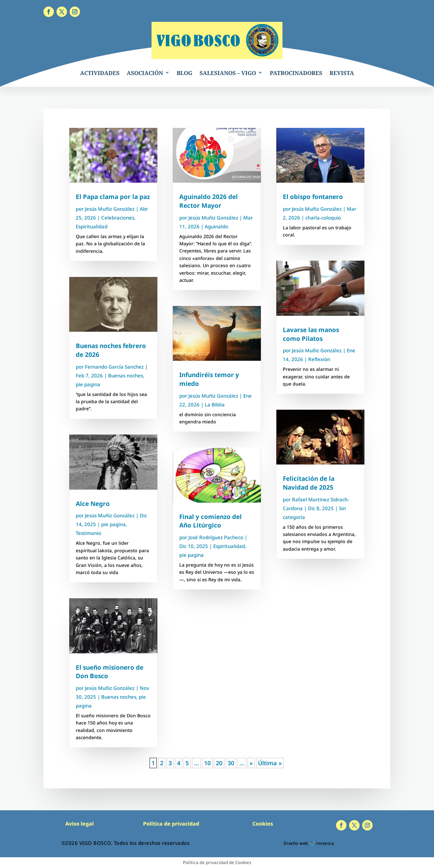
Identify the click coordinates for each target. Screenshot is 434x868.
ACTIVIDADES (100, 73)
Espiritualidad (92, 226)
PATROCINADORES (296, 73)
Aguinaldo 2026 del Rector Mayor (209, 201)
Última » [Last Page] (270, 763)
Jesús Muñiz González (110, 209)
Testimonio (88, 533)
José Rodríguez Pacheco (216, 537)
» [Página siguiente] (251, 763)
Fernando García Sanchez (114, 367)
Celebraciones (118, 218)
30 (231, 763)
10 (207, 763)
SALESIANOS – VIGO (228, 73)
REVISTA (342, 73)
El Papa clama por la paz (113, 197)
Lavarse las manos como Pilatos (311, 334)
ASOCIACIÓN (145, 73)
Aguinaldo (217, 226)
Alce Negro (93, 504)
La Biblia (215, 404)
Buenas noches (126, 375)
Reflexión (319, 359)
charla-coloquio (323, 218)
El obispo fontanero (313, 197)
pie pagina (88, 384)
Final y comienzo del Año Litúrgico (210, 521)
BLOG (185, 73)
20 (219, 763)
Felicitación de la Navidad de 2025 (309, 483)
